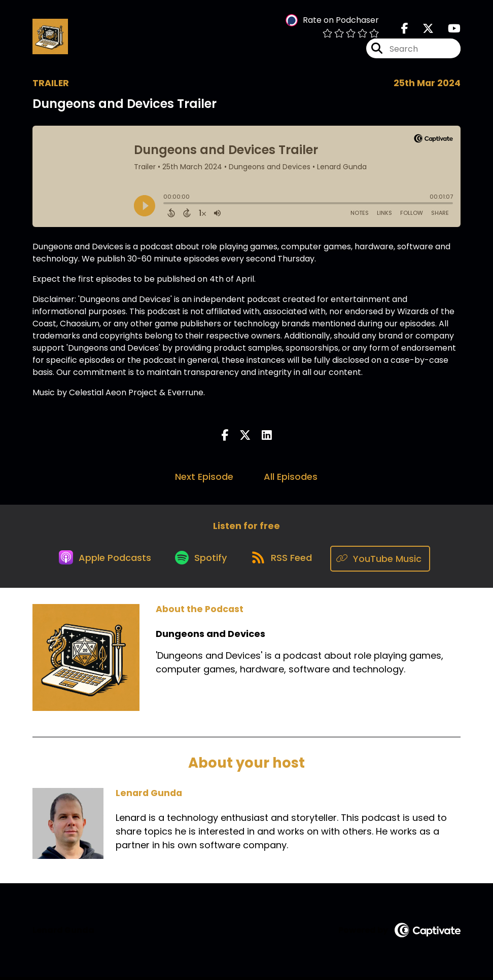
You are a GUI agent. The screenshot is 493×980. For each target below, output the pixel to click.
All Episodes (291, 479)
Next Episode (204, 479)
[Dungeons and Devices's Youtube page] (448, 30)
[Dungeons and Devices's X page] (422, 30)
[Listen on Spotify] (201, 561)
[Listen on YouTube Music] (385, 561)
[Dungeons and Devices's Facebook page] (405, 30)
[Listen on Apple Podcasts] (102, 561)
